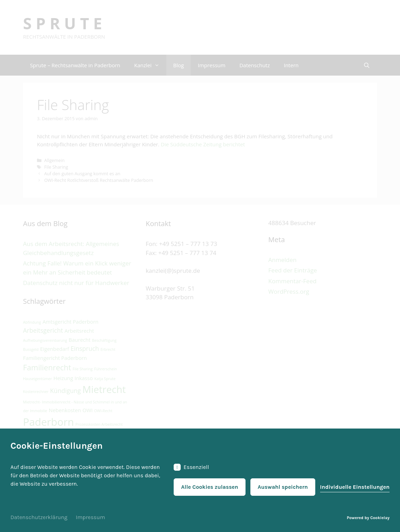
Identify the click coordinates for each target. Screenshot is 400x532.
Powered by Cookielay (368, 518)
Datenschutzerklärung (39, 517)
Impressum (90, 517)
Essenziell (191, 467)
